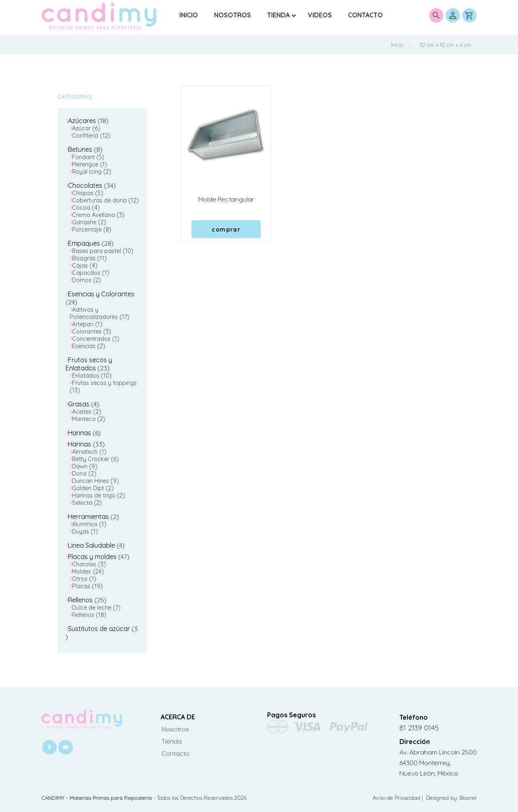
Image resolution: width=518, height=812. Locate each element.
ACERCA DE (178, 717)
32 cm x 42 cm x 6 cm (446, 45)
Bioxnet (468, 798)
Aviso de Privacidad (397, 798)
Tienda (172, 741)
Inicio (401, 45)
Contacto (175, 753)
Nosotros (175, 729)
